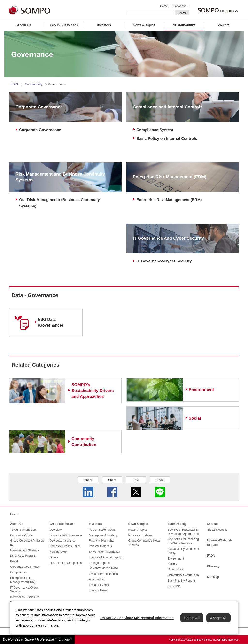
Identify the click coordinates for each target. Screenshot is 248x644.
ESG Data (174, 586)
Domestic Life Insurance (65, 546)
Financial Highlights (101, 541)
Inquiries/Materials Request (220, 543)
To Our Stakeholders (23, 530)
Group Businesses (64, 25)
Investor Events (99, 585)
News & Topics (144, 25)
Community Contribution (183, 575)
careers (224, 25)
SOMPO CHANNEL (23, 556)
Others (54, 557)
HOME (15, 84)
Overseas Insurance (63, 541)
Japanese (180, 6)
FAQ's (211, 556)
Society (172, 564)
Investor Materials (100, 546)
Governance (175, 569)
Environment (176, 559)
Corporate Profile (21, 535)
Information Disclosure (25, 597)
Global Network (217, 530)
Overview (56, 530)
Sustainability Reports (182, 581)
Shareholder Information (105, 552)
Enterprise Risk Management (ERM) (169, 200)
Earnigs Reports (99, 563)
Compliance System (155, 130)
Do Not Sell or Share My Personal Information (37, 639)
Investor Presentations (103, 574)
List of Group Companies (66, 563)
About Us (24, 25)
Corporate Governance (40, 130)
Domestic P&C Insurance (66, 535)
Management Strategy (24, 550)
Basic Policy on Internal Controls (167, 139)
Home (164, 6)
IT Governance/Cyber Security (164, 261)
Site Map (213, 577)
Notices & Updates (140, 535)
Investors (104, 25)
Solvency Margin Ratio (103, 568)
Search (182, 13)
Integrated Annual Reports (106, 557)
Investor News (98, 590)
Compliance (18, 572)
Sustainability (184, 25)
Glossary (213, 566)
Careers (213, 524)
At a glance (96, 579)
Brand (14, 561)
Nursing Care (58, 552)
